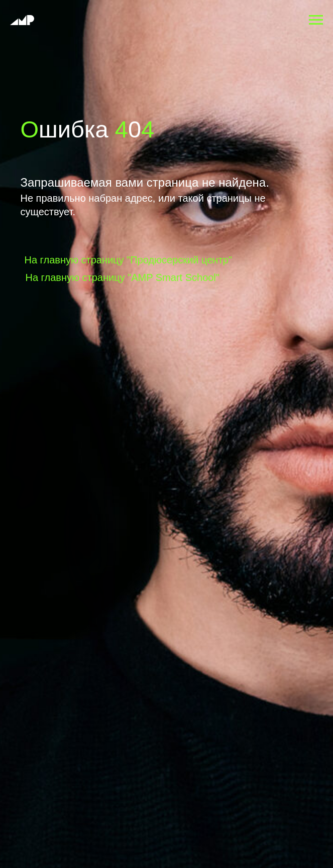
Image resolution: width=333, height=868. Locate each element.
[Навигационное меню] (316, 20)
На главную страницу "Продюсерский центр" (128, 260)
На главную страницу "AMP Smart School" (123, 277)
